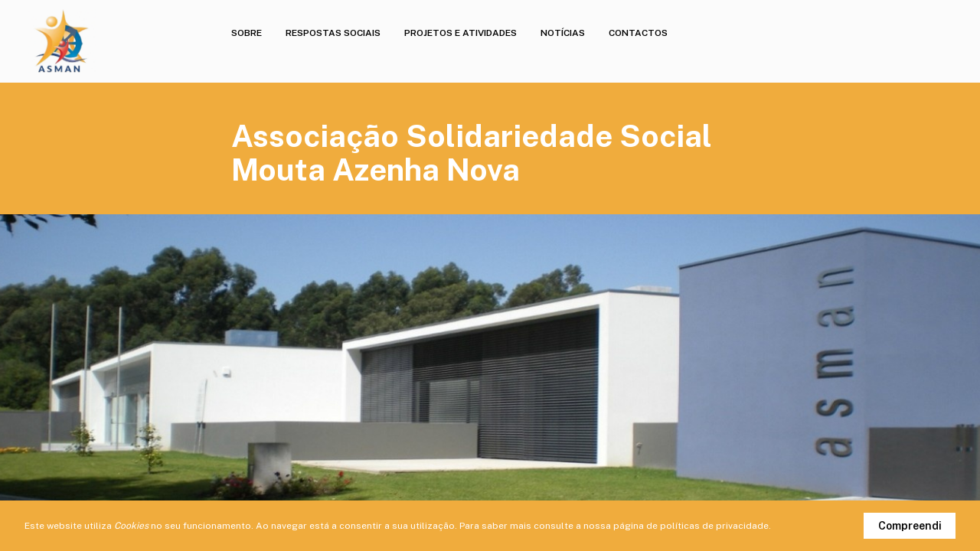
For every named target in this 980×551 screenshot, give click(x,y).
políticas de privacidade (714, 526)
